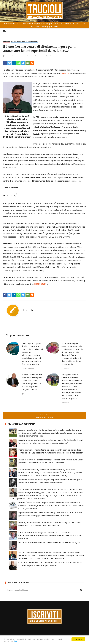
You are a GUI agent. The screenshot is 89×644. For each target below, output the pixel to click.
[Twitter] (9, 63)
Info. (16, 642)
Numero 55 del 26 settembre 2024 (25, 41)
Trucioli (41, 56)
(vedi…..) (65, 73)
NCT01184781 (40, 284)
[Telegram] (23, 63)
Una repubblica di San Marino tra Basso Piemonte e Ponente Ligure (49, 542)
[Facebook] (5, 63)
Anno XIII (6, 41)
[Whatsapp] (18, 63)
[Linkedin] (14, 63)
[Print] (32, 63)
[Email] (28, 63)
